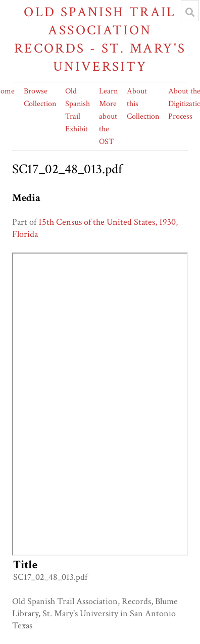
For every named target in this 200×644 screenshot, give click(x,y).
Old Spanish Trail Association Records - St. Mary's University (100, 39)
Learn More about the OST (108, 116)
